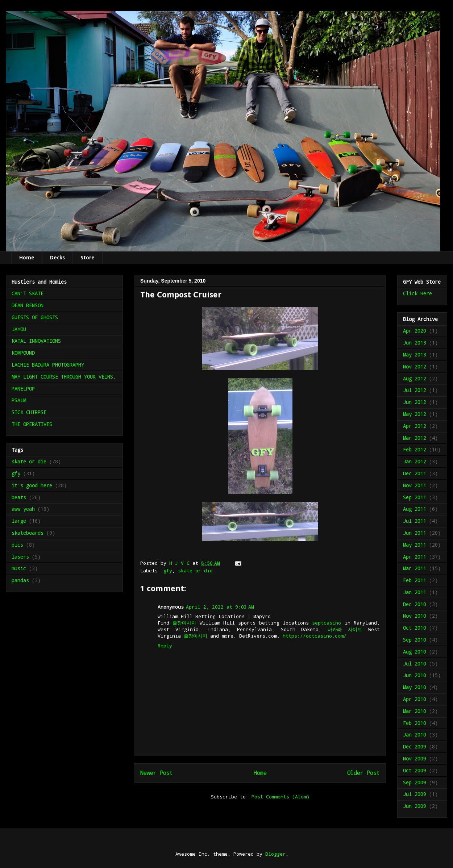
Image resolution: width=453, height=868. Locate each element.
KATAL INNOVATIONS (36, 341)
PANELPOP (23, 389)
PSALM (19, 400)
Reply (165, 646)
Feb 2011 (415, 580)
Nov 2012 (415, 366)
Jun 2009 (415, 806)
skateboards (28, 533)
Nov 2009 (415, 758)
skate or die (195, 571)
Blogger (275, 854)
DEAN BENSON (28, 305)
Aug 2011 (415, 509)
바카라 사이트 (345, 629)
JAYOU (19, 329)
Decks (57, 258)
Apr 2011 (415, 557)
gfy (168, 571)
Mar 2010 (415, 711)
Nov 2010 (415, 616)
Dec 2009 (415, 746)
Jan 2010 (415, 735)
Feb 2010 (415, 723)
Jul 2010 (415, 663)
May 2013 (415, 354)
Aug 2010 (415, 652)
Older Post (363, 773)
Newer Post (157, 773)
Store (88, 258)
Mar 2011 (415, 568)
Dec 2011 (415, 473)
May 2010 (415, 687)
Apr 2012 (415, 426)
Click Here (417, 293)
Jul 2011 (415, 521)
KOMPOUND (23, 353)
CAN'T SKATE (28, 293)
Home (27, 258)
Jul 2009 (415, 794)
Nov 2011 (415, 485)
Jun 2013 (415, 343)
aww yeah (23, 509)
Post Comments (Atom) (280, 797)
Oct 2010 (415, 628)
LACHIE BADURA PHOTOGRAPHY (48, 365)
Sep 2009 (415, 782)
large (19, 521)
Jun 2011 (415, 533)
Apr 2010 (415, 699)
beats (19, 497)
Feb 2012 (415, 449)
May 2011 (415, 545)
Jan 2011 (415, 592)
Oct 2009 (415, 770)
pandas (20, 580)
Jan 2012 (415, 461)
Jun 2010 (415, 675)
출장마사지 (184, 623)
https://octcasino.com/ (315, 636)
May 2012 (415, 414)
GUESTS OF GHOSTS (35, 317)
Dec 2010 (415, 604)
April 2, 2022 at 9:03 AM (220, 607)
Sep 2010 (415, 640)
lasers (20, 557)
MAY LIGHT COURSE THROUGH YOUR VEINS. (64, 377)
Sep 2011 (415, 497)
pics (17, 545)
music (19, 568)
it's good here (32, 485)
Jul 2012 (415, 390)
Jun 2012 (415, 402)
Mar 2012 (415, 438)
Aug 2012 (415, 378)
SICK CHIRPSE (29, 412)
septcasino (327, 623)
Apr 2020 (415, 331)
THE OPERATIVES (32, 424)
